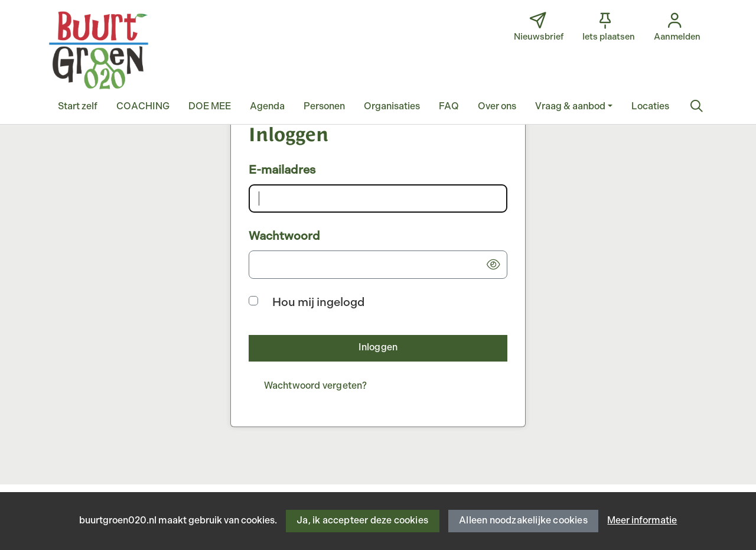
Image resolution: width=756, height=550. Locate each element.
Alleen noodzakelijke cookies (523, 521)
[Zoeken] (696, 107)
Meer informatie (642, 521)
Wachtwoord (284, 236)
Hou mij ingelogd (319, 302)
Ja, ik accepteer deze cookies (362, 521)
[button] (78, 107)
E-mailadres (282, 170)
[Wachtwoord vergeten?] (315, 387)
